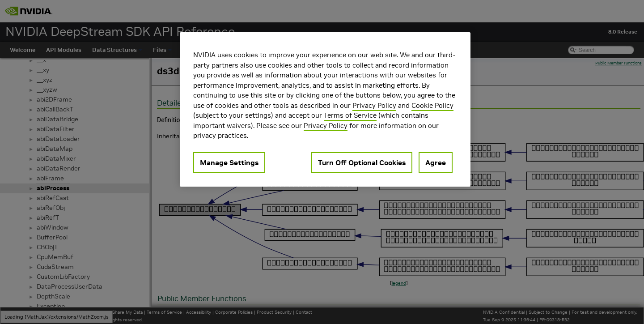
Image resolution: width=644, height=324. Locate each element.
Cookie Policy (432, 105)
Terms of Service (350, 115)
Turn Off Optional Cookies (362, 162)
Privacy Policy (374, 105)
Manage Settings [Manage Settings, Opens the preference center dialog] (229, 162)
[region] (325, 109)
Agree (436, 162)
